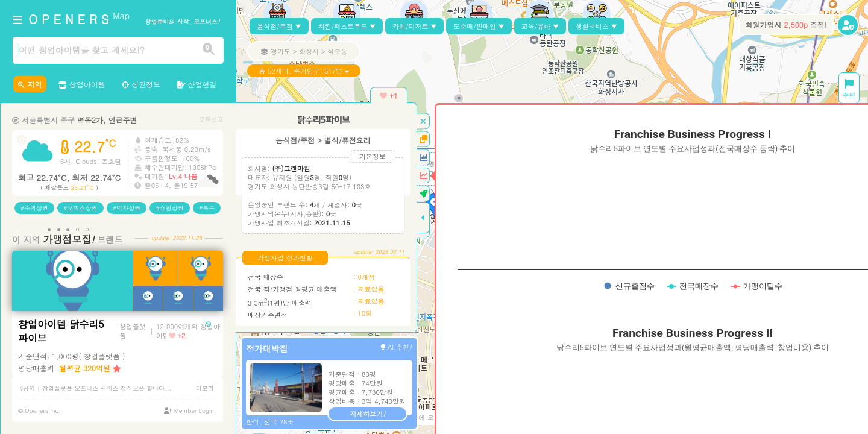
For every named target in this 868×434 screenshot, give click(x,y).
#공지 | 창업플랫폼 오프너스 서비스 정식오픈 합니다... (96, 388)
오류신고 (211, 119)
